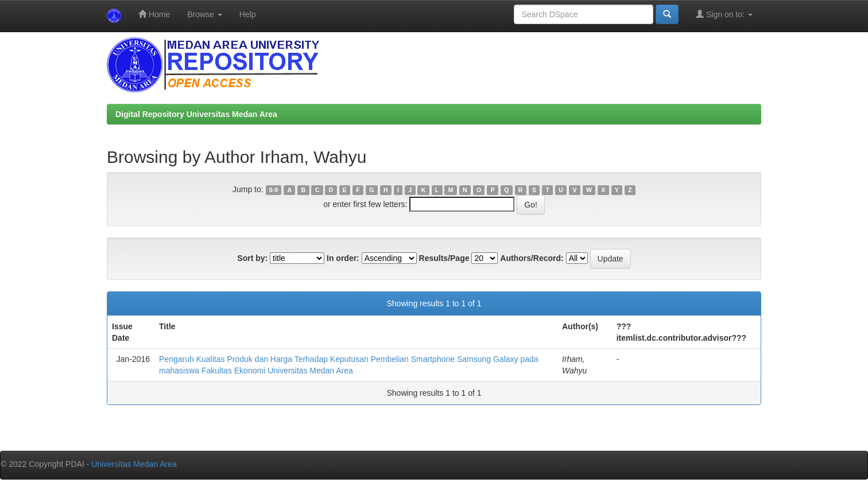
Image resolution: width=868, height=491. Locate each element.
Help (248, 14)
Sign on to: (724, 14)
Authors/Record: (532, 258)
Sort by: (252, 258)
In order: (343, 258)
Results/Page (444, 258)
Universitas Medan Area (134, 464)
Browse (205, 14)
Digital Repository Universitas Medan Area (196, 114)
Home (154, 14)
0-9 (274, 190)
